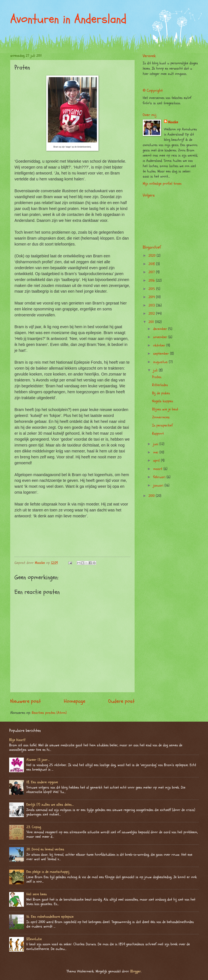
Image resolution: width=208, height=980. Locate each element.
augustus (161, 362)
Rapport (158, 434)
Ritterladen (160, 385)
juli (156, 370)
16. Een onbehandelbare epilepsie (50, 917)
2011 (152, 322)
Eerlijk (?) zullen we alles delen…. (50, 805)
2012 (152, 314)
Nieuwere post (25, 701)
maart (158, 469)
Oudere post (121, 701)
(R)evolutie (34, 939)
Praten (157, 377)
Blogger (136, 971)
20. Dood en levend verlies (45, 849)
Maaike (173, 122)
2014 (152, 297)
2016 (152, 281)
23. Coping (34, 827)
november (161, 337)
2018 (152, 264)
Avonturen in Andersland (68, 19)
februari (160, 477)
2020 (153, 256)
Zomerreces (161, 417)
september (162, 354)
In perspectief (162, 425)
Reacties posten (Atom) (49, 713)
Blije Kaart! (17, 740)
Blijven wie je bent (165, 409)
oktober (160, 345)
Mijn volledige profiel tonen (162, 184)
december (161, 329)
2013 (152, 305)
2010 (152, 496)
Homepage (75, 701)
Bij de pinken (161, 393)
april (157, 461)
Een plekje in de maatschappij (48, 872)
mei (156, 452)
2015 (152, 289)
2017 (152, 272)
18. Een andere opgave (42, 782)
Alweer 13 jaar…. (38, 760)
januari (159, 485)
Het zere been (37, 894)
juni (156, 444)
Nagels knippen (163, 401)
